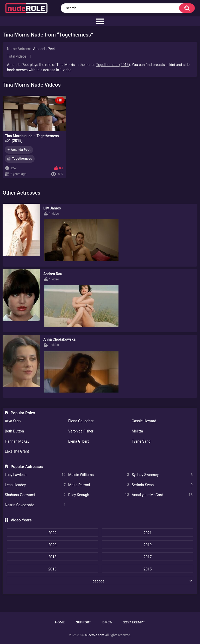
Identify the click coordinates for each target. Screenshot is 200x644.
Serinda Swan (162, 485)
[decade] (100, 581)
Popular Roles (23, 413)
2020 (52, 545)
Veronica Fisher (81, 431)
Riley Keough (99, 495)
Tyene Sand (141, 441)
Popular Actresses (27, 467)
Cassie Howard (144, 421)
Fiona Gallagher (81, 421)
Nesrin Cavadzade (35, 505)
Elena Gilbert (79, 441)
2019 (148, 545)
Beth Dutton (14, 431)
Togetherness (22, 159)
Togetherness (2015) (113, 65)
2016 (52, 569)
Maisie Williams (99, 475)
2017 (148, 557)
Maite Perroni (99, 485)
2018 (52, 557)
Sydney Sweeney (162, 475)
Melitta (137, 431)
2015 (148, 569)
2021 (148, 533)
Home (60, 622)
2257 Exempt (134, 622)
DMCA (107, 622)
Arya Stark (13, 421)
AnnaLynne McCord (162, 495)
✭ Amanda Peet (19, 150)
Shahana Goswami (35, 495)
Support (84, 622)
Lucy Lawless (35, 475)
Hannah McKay (17, 441)
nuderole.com (94, 635)
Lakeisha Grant (17, 451)
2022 (52, 533)
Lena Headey (35, 485)
